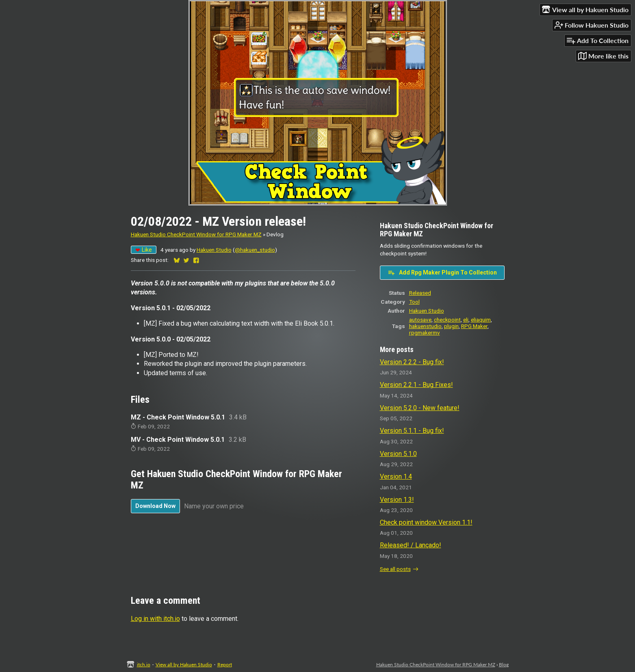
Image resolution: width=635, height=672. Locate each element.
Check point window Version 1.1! (426, 522)
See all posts (395, 569)
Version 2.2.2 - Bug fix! (412, 362)
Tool (414, 302)
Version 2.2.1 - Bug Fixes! (416, 385)
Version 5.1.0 (398, 454)
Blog (504, 664)
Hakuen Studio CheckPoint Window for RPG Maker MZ (196, 234)
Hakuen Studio (214, 250)
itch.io (144, 664)
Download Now (155, 506)
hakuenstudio (425, 326)
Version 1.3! (397, 500)
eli (466, 320)
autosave (420, 320)
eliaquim (481, 320)
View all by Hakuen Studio (184, 664)
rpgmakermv (425, 333)
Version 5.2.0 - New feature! (420, 408)
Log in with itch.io (155, 619)
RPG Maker (474, 326)
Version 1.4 (396, 476)
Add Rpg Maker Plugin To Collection (442, 272)
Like (144, 250)
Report (225, 664)
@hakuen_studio (255, 250)
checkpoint (447, 320)
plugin (451, 326)
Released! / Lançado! (411, 545)
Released (420, 293)
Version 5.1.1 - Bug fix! (412, 431)
